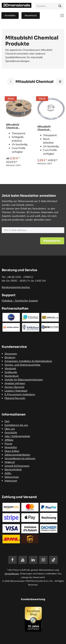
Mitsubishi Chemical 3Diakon (44, 128)
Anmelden (10, 15)
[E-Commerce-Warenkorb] (31, 16)
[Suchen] (60, 6)
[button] (52, 241)
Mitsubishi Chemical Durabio (13, 126)
